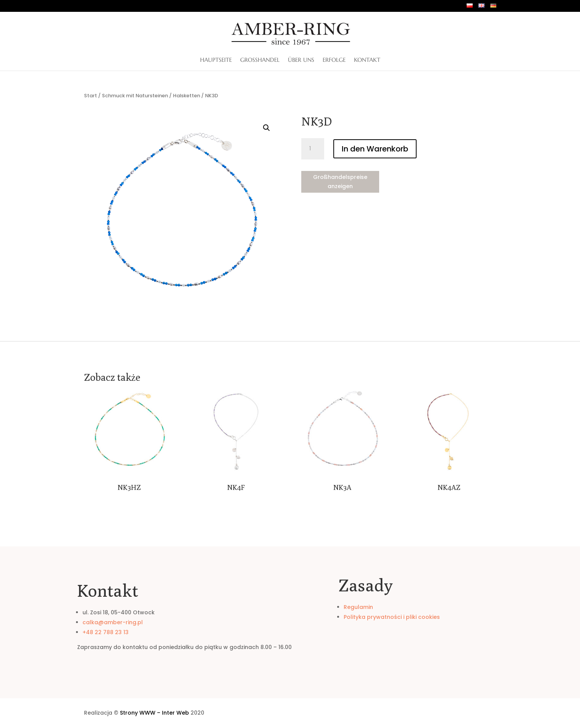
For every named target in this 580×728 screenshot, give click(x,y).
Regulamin (358, 607)
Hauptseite (216, 60)
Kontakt (367, 60)
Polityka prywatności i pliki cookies (392, 617)
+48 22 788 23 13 (106, 632)
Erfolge (334, 60)
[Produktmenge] (313, 149)
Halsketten (187, 96)
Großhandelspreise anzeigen (340, 182)
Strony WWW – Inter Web (154, 713)
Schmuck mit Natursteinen (135, 96)
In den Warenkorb (375, 149)
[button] (267, 128)
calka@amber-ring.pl (113, 622)
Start (90, 96)
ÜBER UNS (301, 60)
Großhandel (260, 60)
